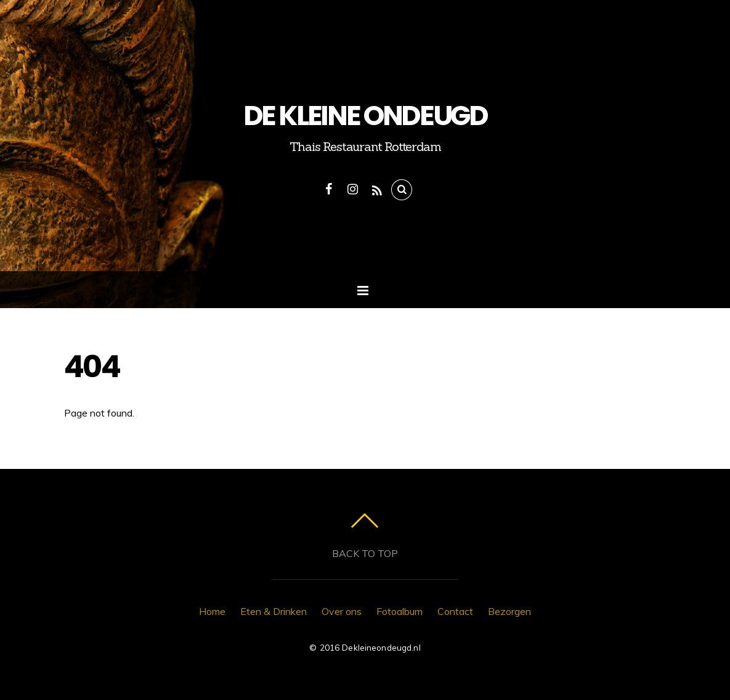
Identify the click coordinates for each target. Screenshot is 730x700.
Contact (455, 611)
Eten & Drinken (274, 611)
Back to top (365, 553)
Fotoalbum (399, 611)
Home (212, 611)
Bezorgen (509, 611)
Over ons (342, 611)
